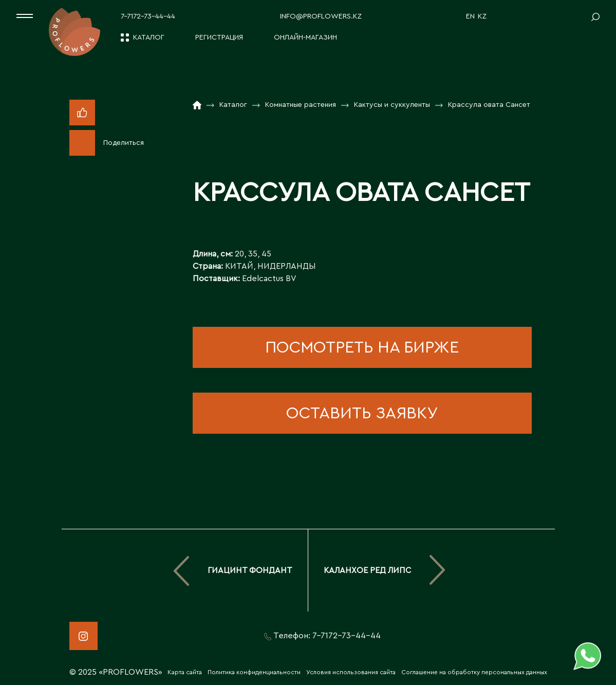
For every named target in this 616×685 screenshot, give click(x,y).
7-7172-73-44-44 (148, 16)
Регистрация (219, 38)
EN (470, 16)
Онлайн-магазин (305, 38)
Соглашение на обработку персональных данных (474, 672)
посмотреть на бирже (362, 347)
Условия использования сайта (351, 672)
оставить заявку (362, 413)
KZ (482, 16)
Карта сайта (185, 672)
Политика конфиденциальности (254, 672)
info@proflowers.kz (321, 16)
